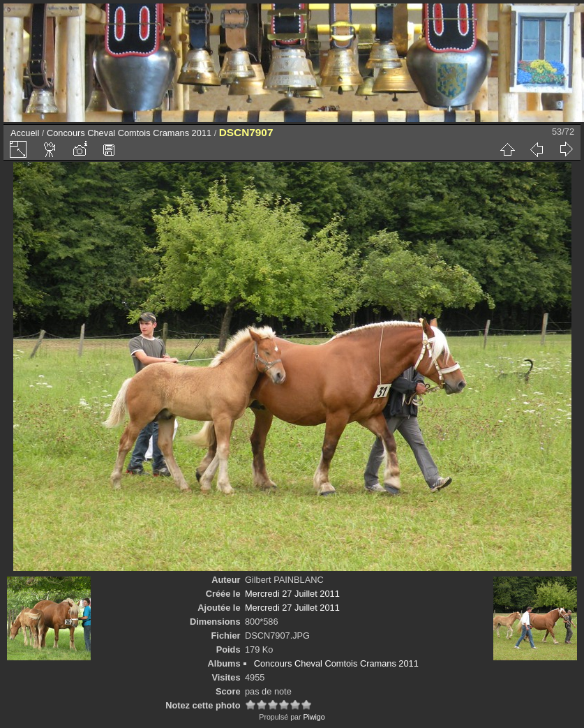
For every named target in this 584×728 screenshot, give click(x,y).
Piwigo (314, 717)
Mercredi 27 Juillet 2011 (292, 594)
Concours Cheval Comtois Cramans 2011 (129, 133)
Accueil (25, 133)
